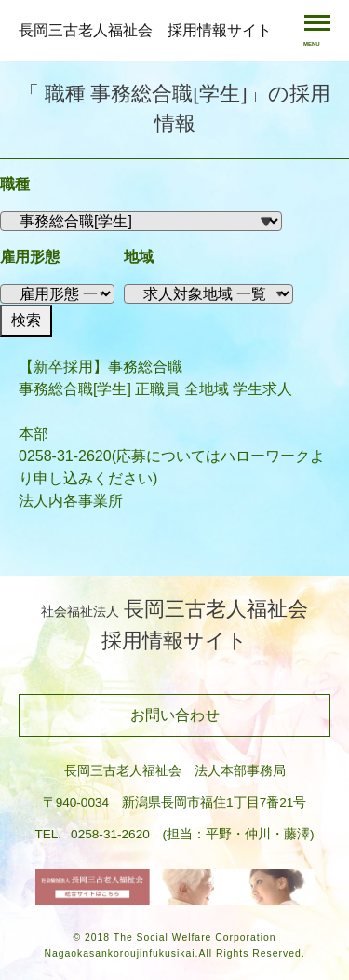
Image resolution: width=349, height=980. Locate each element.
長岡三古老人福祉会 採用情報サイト (145, 30)
